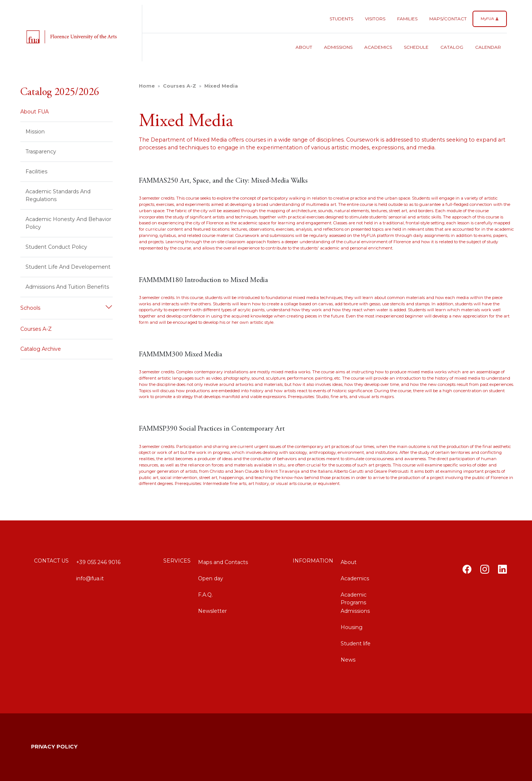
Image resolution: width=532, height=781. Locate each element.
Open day (211, 578)
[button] (66, 308)
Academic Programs (354, 598)
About (304, 47)
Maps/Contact (448, 19)
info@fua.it (90, 578)
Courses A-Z (180, 86)
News (348, 660)
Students (341, 19)
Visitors (375, 19)
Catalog (452, 47)
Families (407, 19)
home (147, 86)
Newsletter (212, 611)
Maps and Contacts (223, 562)
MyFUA (490, 19)
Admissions (338, 47)
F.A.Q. (205, 595)
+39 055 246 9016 (98, 562)
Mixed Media (221, 86)
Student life (356, 644)
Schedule (416, 47)
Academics (378, 47)
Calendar (488, 47)
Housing (352, 627)
